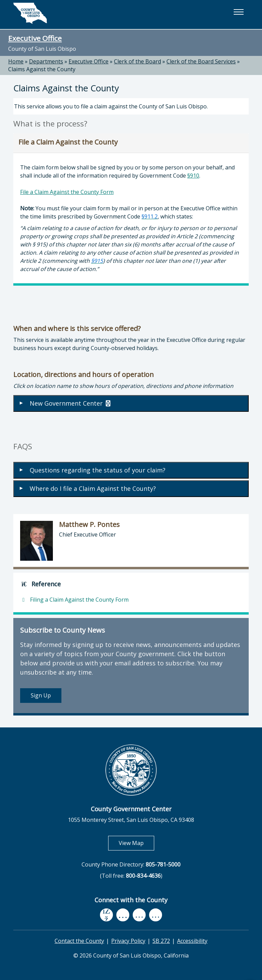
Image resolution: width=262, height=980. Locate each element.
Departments (46, 61)
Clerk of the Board (137, 61)
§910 (193, 176)
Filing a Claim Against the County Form (74, 600)
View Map (136, 843)
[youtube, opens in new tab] (123, 915)
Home (16, 61)
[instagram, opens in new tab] (156, 915)
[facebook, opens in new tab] (106, 915)
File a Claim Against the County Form (67, 192)
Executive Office (35, 38)
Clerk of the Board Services (201, 61)
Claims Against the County (42, 69)
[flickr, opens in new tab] (139, 915)
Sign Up (41, 695)
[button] (238, 12)
